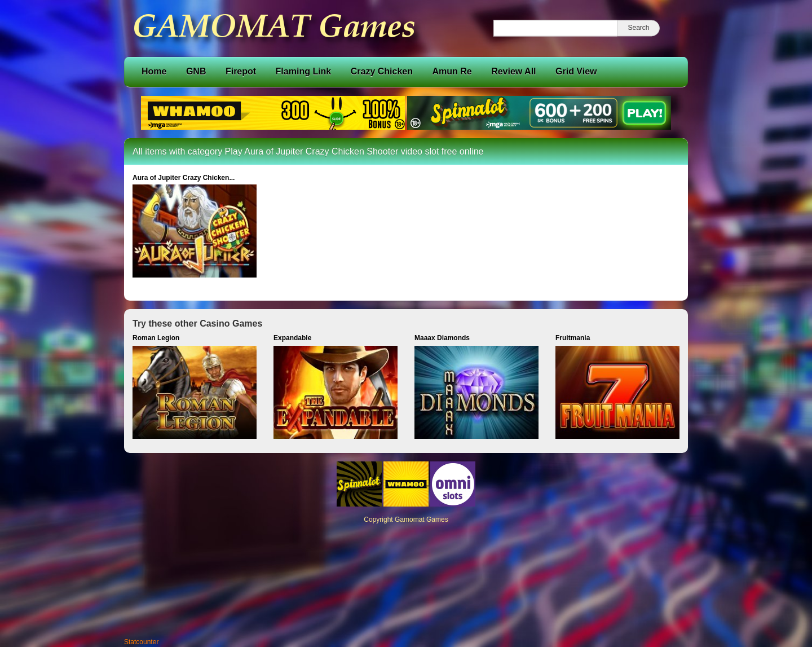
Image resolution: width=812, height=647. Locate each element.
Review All (513, 71)
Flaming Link (304, 71)
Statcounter (141, 642)
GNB (196, 71)
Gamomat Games (422, 520)
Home (154, 71)
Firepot (241, 71)
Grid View (576, 71)
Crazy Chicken (382, 71)
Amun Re (452, 71)
